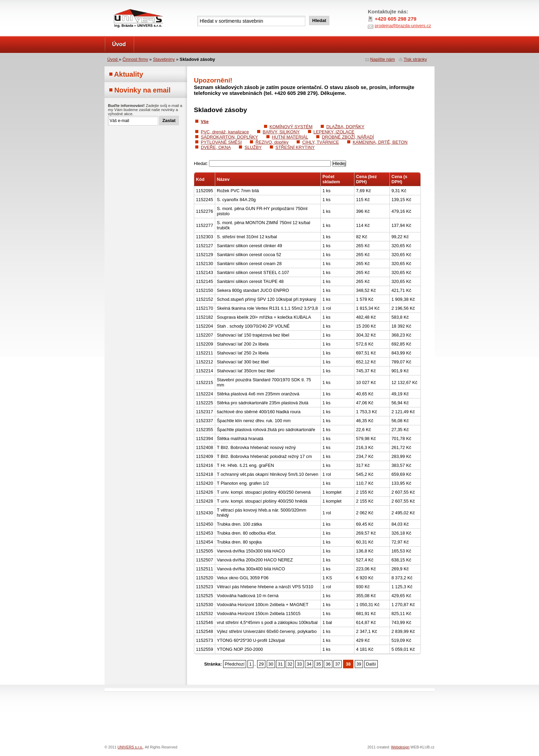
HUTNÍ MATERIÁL (290, 137)
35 (319, 664)
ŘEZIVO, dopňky (272, 142)
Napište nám (383, 59)
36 (328, 664)
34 (309, 664)
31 (280, 664)
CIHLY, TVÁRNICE (321, 142)
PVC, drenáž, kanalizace (225, 132)
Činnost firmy (135, 59)
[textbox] (251, 21)
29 (261, 664)
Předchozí (235, 664)
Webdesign (400, 747)
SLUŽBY (253, 147)
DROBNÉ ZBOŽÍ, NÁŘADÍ (348, 137)
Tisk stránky (415, 59)
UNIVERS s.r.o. (124, 7)
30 (271, 664)
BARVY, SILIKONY (281, 132)
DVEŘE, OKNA (216, 147)
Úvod (119, 44)
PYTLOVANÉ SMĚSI (221, 142)
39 (359, 664)
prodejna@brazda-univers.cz (403, 26)
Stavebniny (164, 59)
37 (338, 664)
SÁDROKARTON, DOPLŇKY (229, 137)
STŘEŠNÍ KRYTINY (295, 147)
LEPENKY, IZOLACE (334, 132)
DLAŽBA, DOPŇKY (345, 127)
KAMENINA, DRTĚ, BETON (380, 142)
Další (371, 664)
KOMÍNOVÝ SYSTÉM (291, 127)
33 (299, 664)
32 (290, 664)
